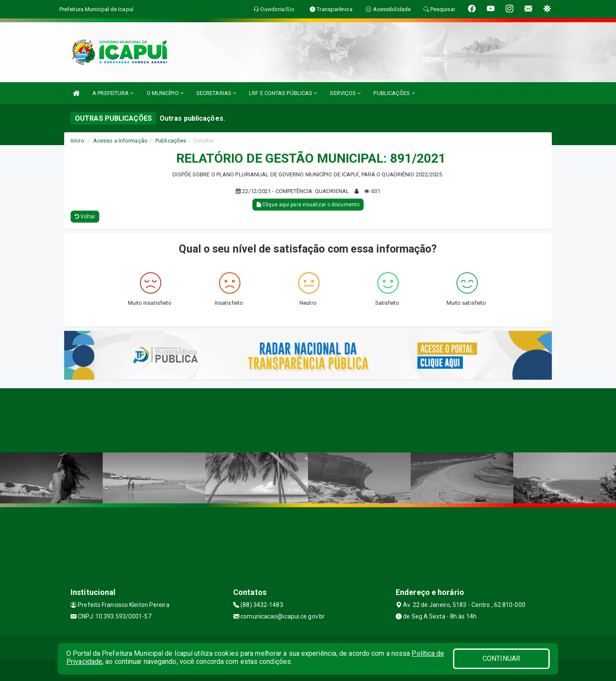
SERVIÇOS (345, 93)
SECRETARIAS (216, 93)
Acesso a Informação (120, 141)
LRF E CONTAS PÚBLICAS (283, 93)
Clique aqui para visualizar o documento (308, 205)
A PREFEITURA (113, 93)
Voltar (85, 217)
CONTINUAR (501, 659)
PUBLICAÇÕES (394, 93)
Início (77, 141)
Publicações (171, 141)
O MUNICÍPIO (165, 93)
